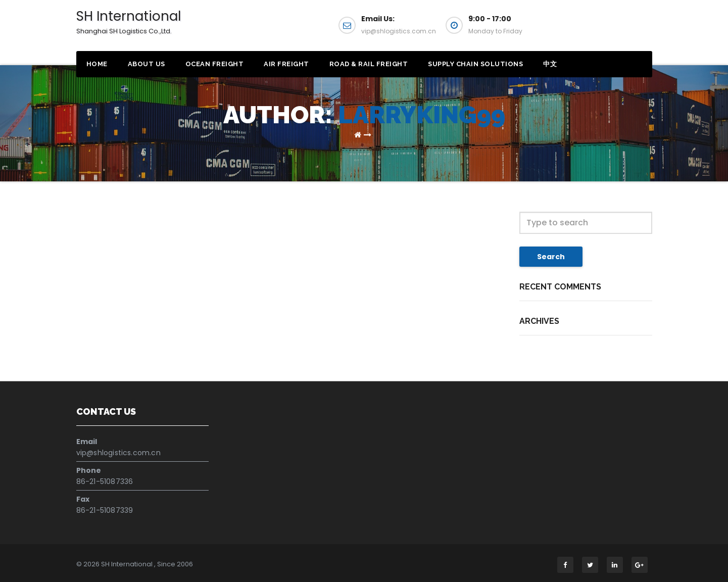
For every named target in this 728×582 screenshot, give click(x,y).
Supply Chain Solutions (475, 64)
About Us (147, 64)
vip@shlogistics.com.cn (118, 453)
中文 (550, 64)
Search (551, 257)
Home (97, 64)
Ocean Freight (215, 64)
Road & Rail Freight (369, 64)
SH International (129, 21)
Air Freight (286, 64)
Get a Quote (603, 29)
